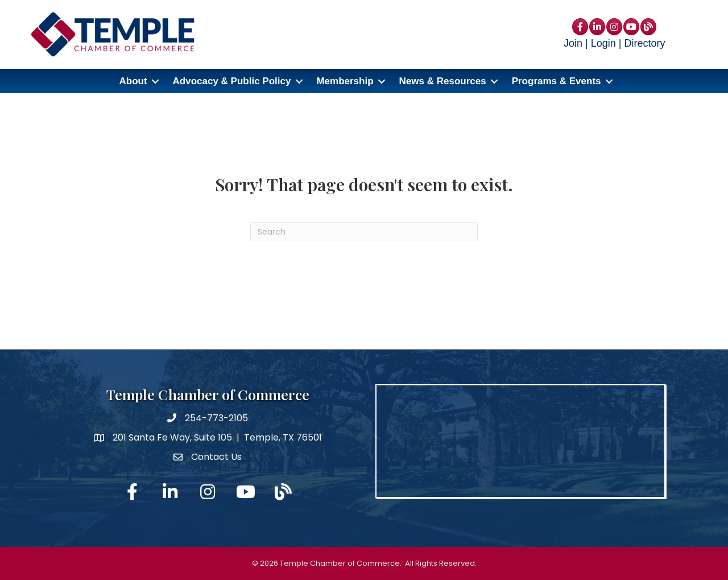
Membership (345, 81)
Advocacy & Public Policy (232, 81)
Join (573, 43)
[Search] (364, 232)
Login (603, 43)
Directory (644, 43)
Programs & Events (557, 81)
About (133, 81)
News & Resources (443, 81)
